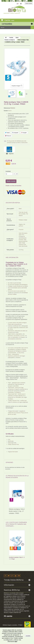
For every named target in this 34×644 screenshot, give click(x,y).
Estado (6, 111)
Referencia (7, 108)
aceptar (28, 636)
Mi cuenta (8, 616)
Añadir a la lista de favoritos (13, 186)
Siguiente (26, 94)
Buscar (32, 27)
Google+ (24, 133)
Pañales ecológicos (10, 40)
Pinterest (8, 136)
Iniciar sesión (29, 3)
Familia (11, 38)
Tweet (7, 133)
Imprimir (11, 154)
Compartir (15, 133)
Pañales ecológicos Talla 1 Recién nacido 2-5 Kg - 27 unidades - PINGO (17, 511)
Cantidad (8, 171)
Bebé (17, 38)
